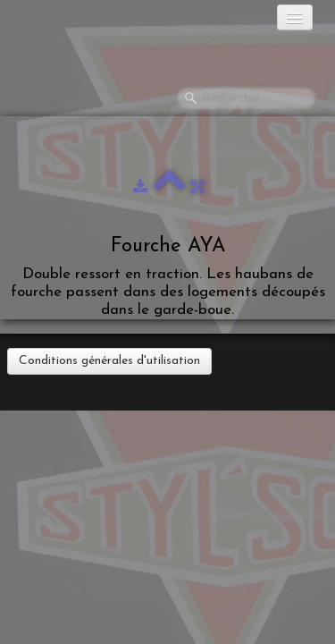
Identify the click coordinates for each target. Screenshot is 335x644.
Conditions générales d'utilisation (109, 361)
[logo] (85, 22)
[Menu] (295, 17)
